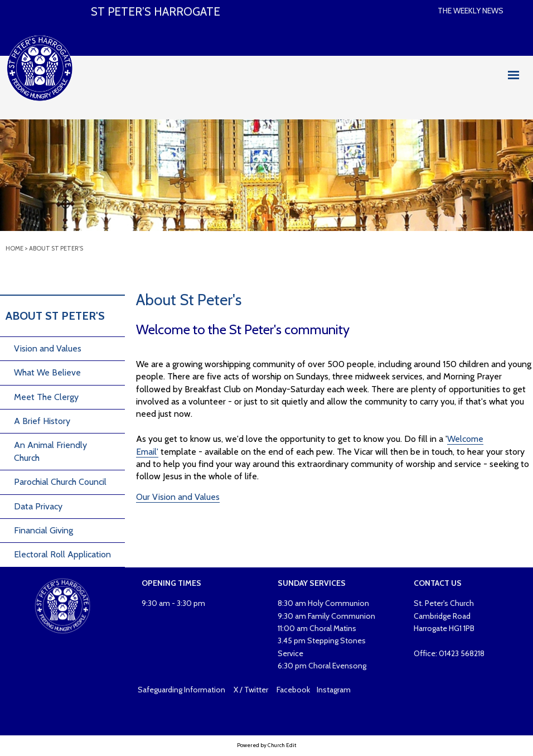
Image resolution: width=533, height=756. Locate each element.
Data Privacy (38, 506)
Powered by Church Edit (266, 745)
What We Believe (47, 372)
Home (14, 248)
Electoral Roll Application (62, 554)
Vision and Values (48, 348)
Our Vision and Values (178, 497)
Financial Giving (43, 530)
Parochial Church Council (60, 482)
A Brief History (42, 421)
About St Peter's (56, 248)
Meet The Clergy (46, 397)
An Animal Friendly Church (50, 451)
